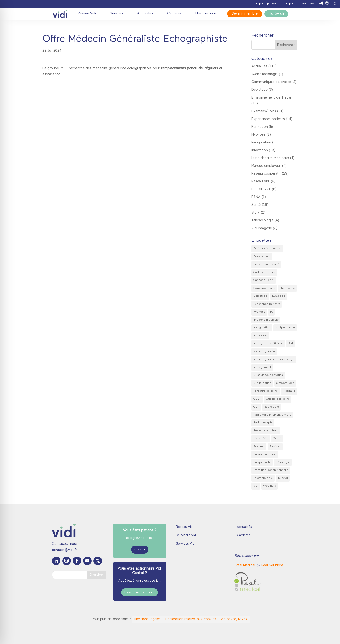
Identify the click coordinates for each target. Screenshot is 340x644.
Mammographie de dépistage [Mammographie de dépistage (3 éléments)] (274, 359)
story (256, 213)
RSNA (256, 197)
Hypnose (258, 135)
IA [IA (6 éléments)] (271, 312)
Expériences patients (268, 119)
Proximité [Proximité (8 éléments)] (289, 391)
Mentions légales (147, 619)
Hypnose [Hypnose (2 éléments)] (259, 312)
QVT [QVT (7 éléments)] (256, 407)
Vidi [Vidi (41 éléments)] (256, 486)
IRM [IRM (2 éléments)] (290, 343)
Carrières (174, 14)
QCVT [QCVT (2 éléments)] (257, 399)
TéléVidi (276, 14)
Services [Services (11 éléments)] (275, 447)
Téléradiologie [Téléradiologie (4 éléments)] (263, 478)
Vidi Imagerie (262, 228)
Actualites (259, 67)
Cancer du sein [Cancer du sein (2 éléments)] (263, 280)
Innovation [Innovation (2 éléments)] (260, 336)
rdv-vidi (140, 550)
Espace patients (267, 4)
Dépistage (259, 90)
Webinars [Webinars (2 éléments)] (270, 486)
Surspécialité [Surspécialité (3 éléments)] (262, 462)
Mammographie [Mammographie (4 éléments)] (264, 352)
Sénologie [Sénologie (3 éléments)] (283, 462)
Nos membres (207, 14)
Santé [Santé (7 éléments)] (277, 438)
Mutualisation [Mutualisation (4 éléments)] (262, 383)
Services (117, 14)
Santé (256, 205)
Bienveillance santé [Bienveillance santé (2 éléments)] (266, 264)
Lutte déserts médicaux (270, 158)
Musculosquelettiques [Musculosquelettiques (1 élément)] (268, 375)
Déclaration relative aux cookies (191, 619)
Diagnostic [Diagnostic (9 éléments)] (287, 288)
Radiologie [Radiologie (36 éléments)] (271, 407)
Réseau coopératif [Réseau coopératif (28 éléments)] (266, 431)
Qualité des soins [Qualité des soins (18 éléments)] (278, 399)
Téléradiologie (262, 221)
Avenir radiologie (265, 74)
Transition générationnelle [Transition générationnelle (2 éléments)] (271, 470)
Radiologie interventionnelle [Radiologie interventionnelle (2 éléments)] (272, 415)
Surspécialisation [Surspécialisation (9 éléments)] (265, 454)
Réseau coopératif (266, 174)
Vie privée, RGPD (234, 619)
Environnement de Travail (272, 98)
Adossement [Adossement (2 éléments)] (262, 257)
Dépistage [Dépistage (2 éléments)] (260, 296)
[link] (246, 565)
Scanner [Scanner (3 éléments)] (259, 447)
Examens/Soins (264, 111)
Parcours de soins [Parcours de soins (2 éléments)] (266, 391)
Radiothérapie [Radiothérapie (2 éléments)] (263, 423)
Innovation (260, 150)
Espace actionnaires (300, 4)
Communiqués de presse (271, 82)
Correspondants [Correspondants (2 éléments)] (264, 288)
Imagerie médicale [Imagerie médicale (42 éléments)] (266, 320)
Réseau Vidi (87, 14)
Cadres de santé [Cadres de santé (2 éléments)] (264, 272)
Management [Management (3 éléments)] (262, 367)
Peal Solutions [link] (272, 565)
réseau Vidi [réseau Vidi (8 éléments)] (261, 438)
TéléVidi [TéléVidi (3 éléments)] (283, 478)
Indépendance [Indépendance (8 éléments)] (285, 328)
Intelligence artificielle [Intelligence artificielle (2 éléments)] (268, 343)
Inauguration (261, 143)
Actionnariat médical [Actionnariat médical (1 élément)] (267, 249)
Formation (260, 127)
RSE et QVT (261, 189)
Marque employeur (266, 166)
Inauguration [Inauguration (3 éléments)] (262, 328)
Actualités (145, 14)
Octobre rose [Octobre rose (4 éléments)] (285, 383)
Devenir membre (245, 14)
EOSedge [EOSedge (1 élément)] (279, 296)
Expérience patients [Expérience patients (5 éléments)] (267, 304)
